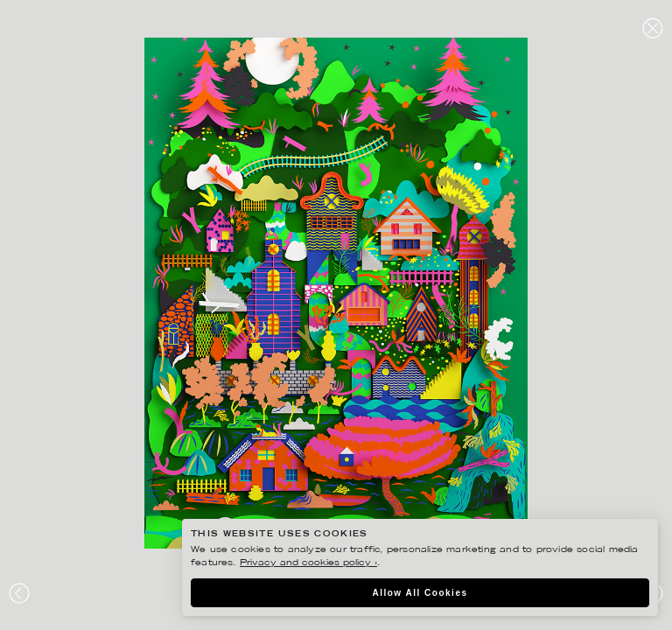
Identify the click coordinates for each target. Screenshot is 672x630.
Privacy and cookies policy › (308, 563)
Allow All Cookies (420, 593)
